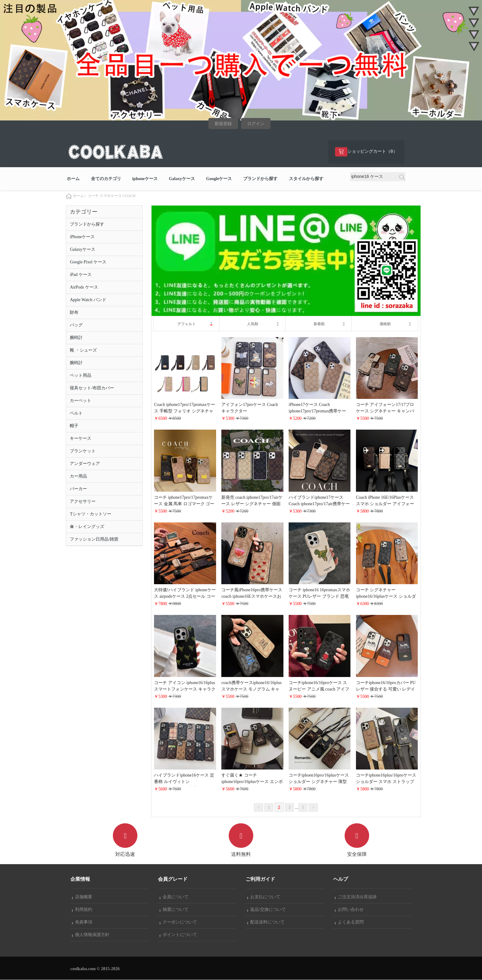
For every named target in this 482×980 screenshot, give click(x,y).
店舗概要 (82, 897)
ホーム (73, 179)
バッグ (76, 325)
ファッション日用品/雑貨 (94, 539)
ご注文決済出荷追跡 (356, 897)
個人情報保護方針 (91, 935)
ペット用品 (81, 376)
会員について (174, 897)
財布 (74, 313)
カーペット (81, 401)
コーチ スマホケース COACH (112, 196)
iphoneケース (145, 179)
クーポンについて (178, 922)
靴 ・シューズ (83, 350)
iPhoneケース (82, 237)
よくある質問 (349, 922)
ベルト (76, 413)
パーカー (78, 489)
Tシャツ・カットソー (91, 514)
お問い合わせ (349, 910)
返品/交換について (267, 910)
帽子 (74, 426)
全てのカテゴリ (106, 179)
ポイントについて (178, 935)
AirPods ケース (84, 287)
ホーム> (79, 196)
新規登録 (223, 124)
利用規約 (82, 910)
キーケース (81, 439)
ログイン (256, 124)
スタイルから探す (306, 179)
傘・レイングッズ (87, 527)
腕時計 (76, 338)
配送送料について (266, 922)
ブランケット (83, 451)
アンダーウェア (85, 464)
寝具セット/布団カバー (92, 388)
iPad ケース (81, 275)
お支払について (264, 897)
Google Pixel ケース (88, 262)
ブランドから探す (260, 179)
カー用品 (78, 476)
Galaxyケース (182, 179)
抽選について (174, 910)
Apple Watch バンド (88, 300)
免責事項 (82, 922)
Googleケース (219, 179)
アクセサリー (83, 502)
